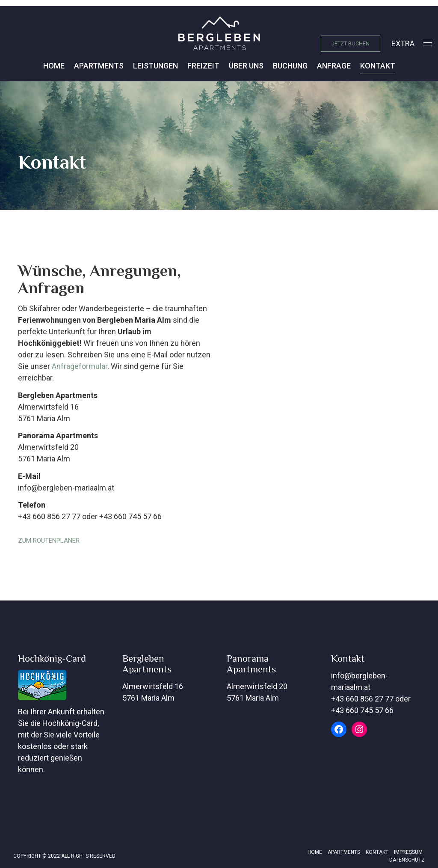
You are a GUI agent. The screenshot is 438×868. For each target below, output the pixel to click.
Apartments (99, 66)
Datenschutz (407, 860)
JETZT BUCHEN (351, 43)
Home (54, 66)
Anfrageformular (80, 366)
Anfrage (334, 66)
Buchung (290, 66)
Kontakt (378, 66)
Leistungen (155, 66)
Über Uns (246, 66)
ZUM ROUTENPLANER (49, 541)
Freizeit (203, 66)
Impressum (408, 852)
